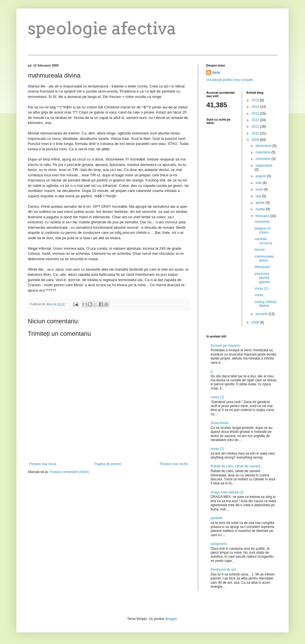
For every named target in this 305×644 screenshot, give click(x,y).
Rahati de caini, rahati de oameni (235, 466)
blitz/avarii (262, 267)
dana (216, 72)
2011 (256, 127)
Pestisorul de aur (223, 570)
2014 (256, 107)
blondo (260, 250)
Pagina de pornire (108, 464)
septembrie (264, 166)
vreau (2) (261, 288)
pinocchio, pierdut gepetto (262, 278)
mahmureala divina (264, 258)
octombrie (263, 159)
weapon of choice (262, 230)
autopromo (219, 544)
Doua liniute (220, 423)
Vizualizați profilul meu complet (230, 80)
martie (261, 209)
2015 (256, 100)
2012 (256, 120)
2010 (256, 133)
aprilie (260, 203)
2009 (256, 140)
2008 (256, 322)
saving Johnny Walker (265, 304)
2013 (256, 114)
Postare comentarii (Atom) (69, 472)
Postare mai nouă (43, 464)
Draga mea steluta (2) (227, 492)
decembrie (264, 146)
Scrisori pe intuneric (225, 346)
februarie (263, 216)
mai (259, 196)
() (212, 371)
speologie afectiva (102, 28)
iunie (260, 189)
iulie (259, 183)
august (261, 176)
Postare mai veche (174, 464)
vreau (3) (217, 397)
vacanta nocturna (263, 241)
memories (262, 222)
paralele (217, 518)
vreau (259, 295)
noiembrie (263, 152)
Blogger (171, 619)
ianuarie (262, 314)
